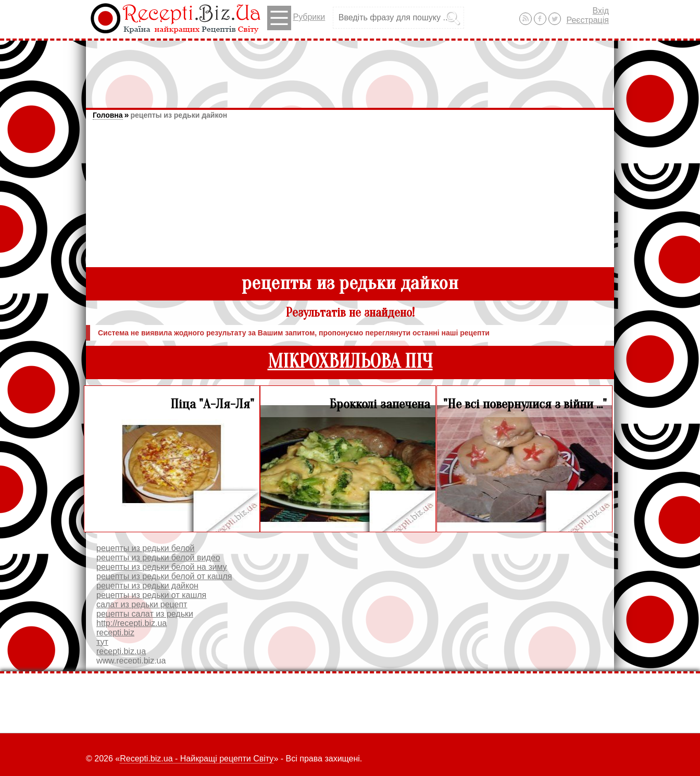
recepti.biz (115, 633)
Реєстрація (587, 20)
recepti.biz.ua (121, 651)
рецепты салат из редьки (145, 614)
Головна (108, 115)
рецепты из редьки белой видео (158, 558)
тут (102, 642)
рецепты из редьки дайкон (179, 115)
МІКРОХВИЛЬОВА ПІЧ (350, 362)
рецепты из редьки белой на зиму (162, 567)
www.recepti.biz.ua (131, 661)
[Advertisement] (350, 69)
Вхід (601, 11)
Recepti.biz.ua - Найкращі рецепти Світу (197, 759)
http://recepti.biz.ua (132, 623)
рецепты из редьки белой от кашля (164, 576)
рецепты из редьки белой (146, 548)
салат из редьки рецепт (142, 604)
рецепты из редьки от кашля (151, 595)
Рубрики (296, 18)
